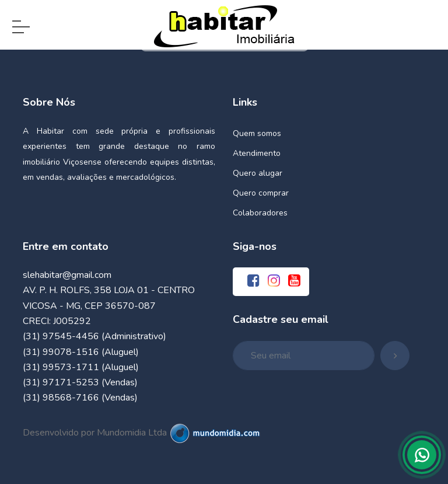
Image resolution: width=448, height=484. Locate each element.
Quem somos (257, 133)
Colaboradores (260, 213)
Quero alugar (258, 173)
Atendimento (257, 153)
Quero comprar (261, 193)
